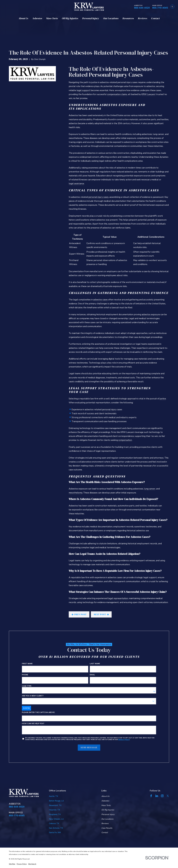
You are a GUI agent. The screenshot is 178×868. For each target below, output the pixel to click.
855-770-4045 (160, 8)
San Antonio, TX (56, 828)
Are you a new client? (33, 696)
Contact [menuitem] (155, 18)
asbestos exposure (151, 314)
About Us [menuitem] (23, 18)
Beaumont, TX (55, 805)
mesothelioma (76, 493)
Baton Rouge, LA (56, 801)
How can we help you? (33, 724)
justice (163, 399)
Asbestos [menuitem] (37, 18)
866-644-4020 (142, 8)
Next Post (101, 614)
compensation (125, 440)
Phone (25, 675)
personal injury (109, 409)
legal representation (118, 598)
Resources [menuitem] (128, 18)
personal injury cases (98, 197)
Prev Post (79, 614)
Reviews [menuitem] (142, 18)
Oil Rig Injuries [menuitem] (70, 18)
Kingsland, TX (55, 814)
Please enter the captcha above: (38, 713)
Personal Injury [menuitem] (91, 18)
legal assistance (76, 184)
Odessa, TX (54, 823)
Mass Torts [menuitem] (52, 18)
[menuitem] (12, 864)
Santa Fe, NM (55, 832)
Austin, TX (53, 796)
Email (92, 675)
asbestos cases (100, 300)
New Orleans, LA (56, 819)
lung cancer (150, 489)
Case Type (27, 686)
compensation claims (117, 94)
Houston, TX (54, 810)
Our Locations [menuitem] (111, 18)
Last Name (95, 664)
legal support (83, 90)
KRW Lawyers (148, 94)
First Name (27, 664)
